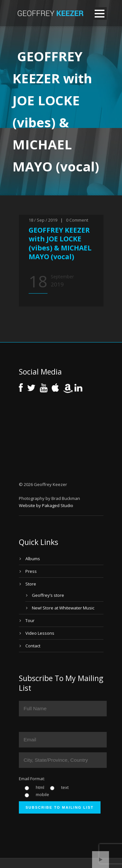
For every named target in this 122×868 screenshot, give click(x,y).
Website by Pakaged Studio (46, 505)
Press (31, 571)
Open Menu (100, 13)
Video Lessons (40, 633)
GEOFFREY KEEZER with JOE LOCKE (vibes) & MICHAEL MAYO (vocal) (60, 243)
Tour (30, 620)
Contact (33, 646)
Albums (33, 559)
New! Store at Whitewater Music (63, 608)
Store (31, 584)
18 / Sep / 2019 (43, 220)
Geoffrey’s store (48, 595)
